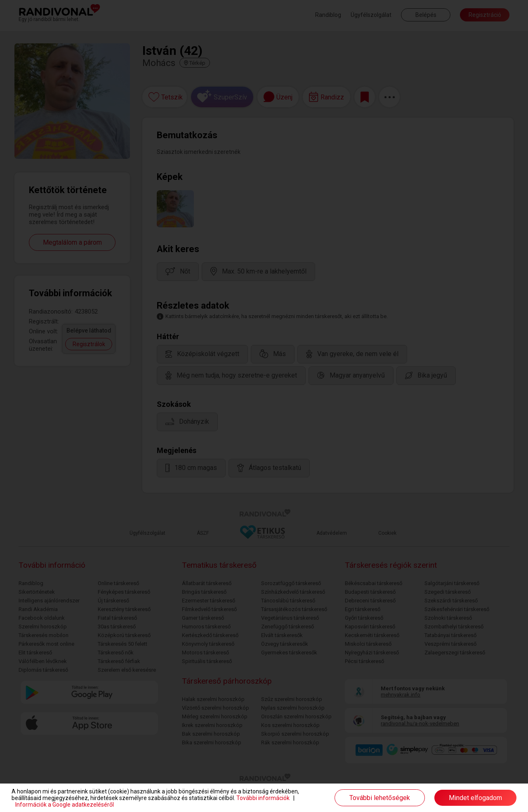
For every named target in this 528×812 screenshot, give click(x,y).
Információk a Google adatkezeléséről (65, 805)
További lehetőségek (380, 798)
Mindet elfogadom (475, 798)
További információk (263, 798)
